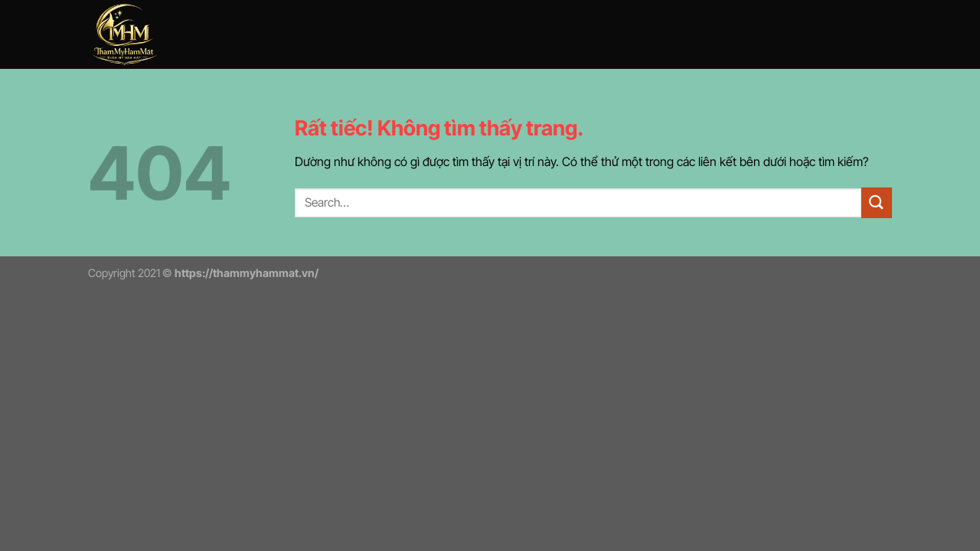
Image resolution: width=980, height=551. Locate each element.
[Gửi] (877, 202)
